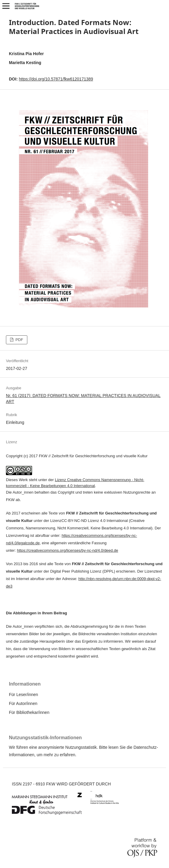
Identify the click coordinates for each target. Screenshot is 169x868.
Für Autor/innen (23, 703)
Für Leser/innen (23, 695)
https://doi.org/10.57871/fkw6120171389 (56, 79)
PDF (19, 340)
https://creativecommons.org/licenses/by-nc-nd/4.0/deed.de (68, 550)
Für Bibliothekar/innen (29, 712)
